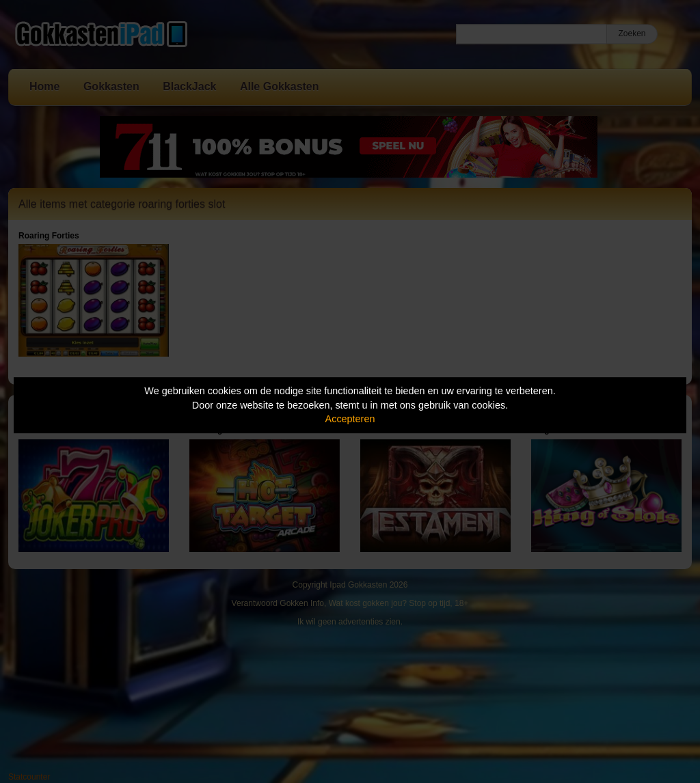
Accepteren (350, 419)
